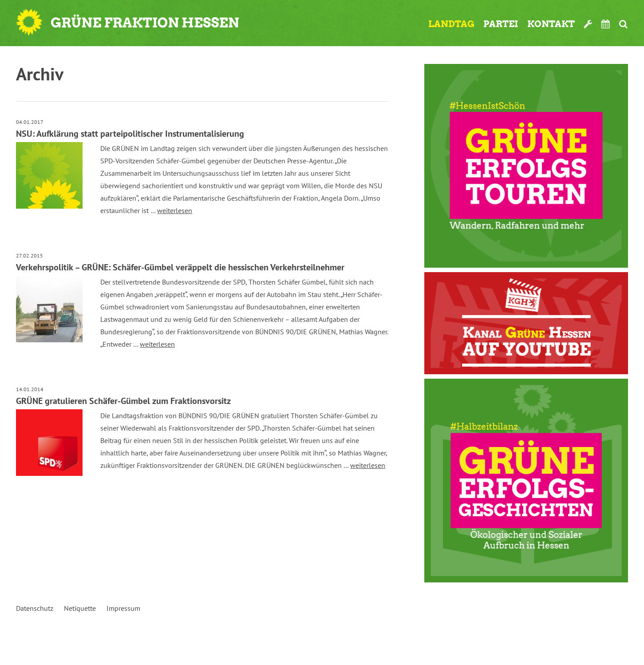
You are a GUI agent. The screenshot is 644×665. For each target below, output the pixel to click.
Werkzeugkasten (588, 24)
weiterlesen (175, 210)
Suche (623, 24)
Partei (501, 24)
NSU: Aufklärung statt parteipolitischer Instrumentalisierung (130, 134)
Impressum (123, 608)
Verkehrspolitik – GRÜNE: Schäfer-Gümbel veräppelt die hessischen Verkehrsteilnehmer (180, 267)
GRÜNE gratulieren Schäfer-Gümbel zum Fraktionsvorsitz (123, 401)
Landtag (451, 24)
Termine (606, 24)
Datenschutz (35, 608)
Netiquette (80, 608)
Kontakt (551, 24)
